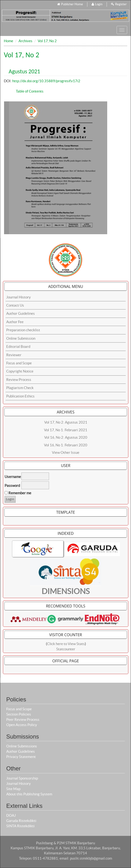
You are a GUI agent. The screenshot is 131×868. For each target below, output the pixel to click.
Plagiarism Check (20, 388)
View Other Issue (66, 452)
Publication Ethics (20, 396)
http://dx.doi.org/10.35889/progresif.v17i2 (46, 81)
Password (12, 486)
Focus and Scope (19, 363)
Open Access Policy (22, 725)
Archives (25, 41)
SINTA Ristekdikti (20, 826)
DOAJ (11, 815)
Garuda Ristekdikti (21, 821)
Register (119, 4)
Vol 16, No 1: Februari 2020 (66, 445)
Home (9, 41)
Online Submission (21, 338)
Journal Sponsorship (22, 778)
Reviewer (14, 355)
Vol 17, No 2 (47, 41)
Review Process (19, 380)
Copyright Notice (20, 371)
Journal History (19, 297)
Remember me (20, 493)
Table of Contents (30, 91)
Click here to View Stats (66, 644)
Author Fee (15, 322)
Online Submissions (22, 746)
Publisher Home (70, 4)
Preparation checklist (23, 330)
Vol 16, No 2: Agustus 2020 (66, 437)
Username (13, 477)
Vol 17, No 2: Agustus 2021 (66, 422)
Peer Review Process (23, 719)
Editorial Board (18, 347)
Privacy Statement (21, 757)
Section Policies (19, 714)
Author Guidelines (21, 313)
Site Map (13, 789)
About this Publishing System (29, 794)
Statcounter (66, 649)
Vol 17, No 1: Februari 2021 (66, 430)
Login (97, 4)
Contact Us (15, 305)
